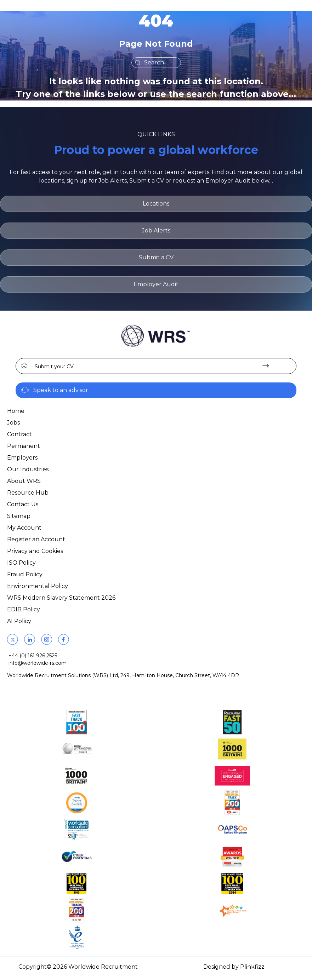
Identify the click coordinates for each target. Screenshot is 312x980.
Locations (156, 204)
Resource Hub (28, 493)
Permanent (24, 446)
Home (16, 411)
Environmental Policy (38, 586)
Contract (19, 434)
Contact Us (23, 504)
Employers (22, 458)
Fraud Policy (25, 574)
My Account (24, 528)
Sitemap (19, 516)
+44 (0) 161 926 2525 (33, 656)
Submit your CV (54, 367)
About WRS (24, 481)
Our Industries (28, 469)
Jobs (13, 423)
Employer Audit (156, 284)
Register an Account (36, 539)
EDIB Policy (24, 609)
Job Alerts (156, 230)
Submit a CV (156, 257)
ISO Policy (21, 563)
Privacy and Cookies (35, 551)
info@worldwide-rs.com (38, 663)
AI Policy (19, 621)
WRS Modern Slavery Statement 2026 (61, 598)
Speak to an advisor (61, 390)
